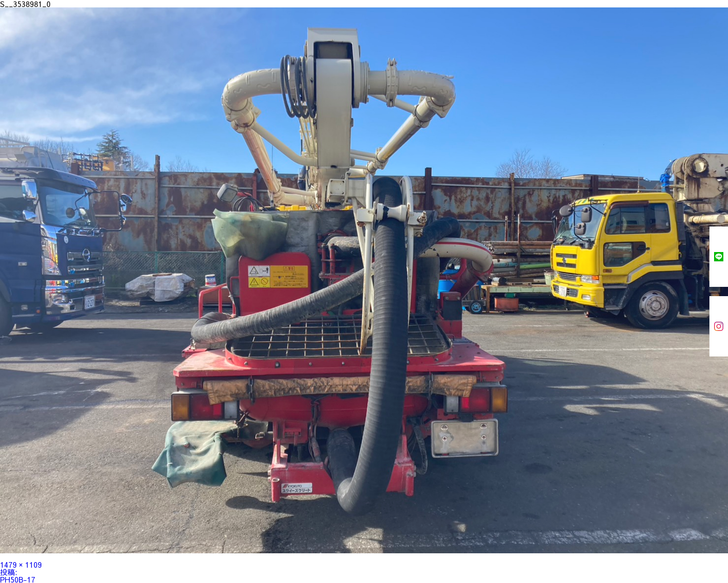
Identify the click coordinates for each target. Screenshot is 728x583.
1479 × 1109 (21, 564)
